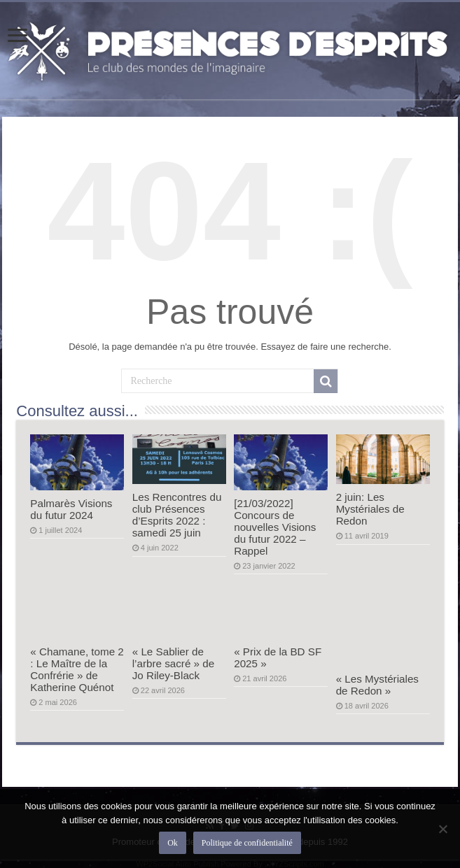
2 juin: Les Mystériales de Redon (370, 509)
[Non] (442, 829)
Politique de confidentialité (247, 843)
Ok (173, 843)
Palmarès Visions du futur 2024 (71, 509)
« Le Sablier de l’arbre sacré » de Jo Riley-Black (173, 663)
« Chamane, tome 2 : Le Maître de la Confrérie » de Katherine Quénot (77, 669)
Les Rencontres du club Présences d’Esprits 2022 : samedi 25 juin (177, 515)
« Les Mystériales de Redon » (377, 685)
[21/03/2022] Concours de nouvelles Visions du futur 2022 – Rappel (275, 527)
